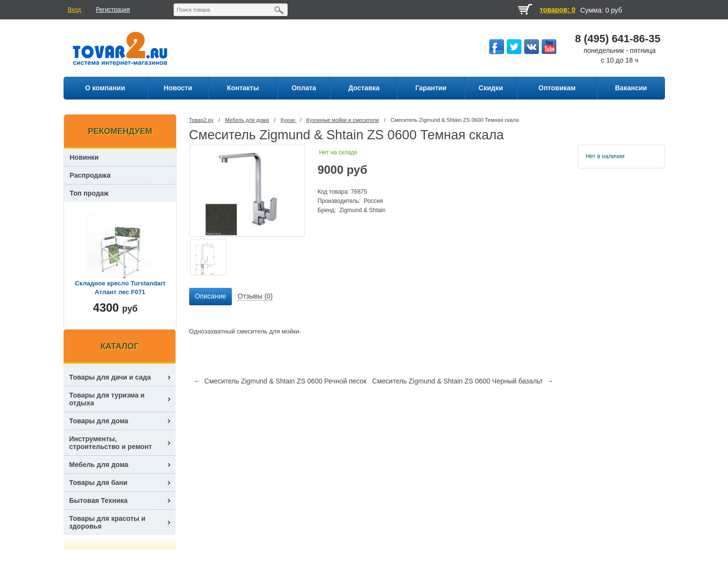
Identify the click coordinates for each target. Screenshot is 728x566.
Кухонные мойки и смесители (343, 120)
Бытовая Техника (99, 500)
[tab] (210, 297)
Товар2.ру (202, 120)
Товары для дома (99, 421)
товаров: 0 (558, 10)
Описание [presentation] (210, 296)
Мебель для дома (247, 120)
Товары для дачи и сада (110, 377)
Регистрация (113, 10)
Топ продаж (89, 193)
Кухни (288, 120)
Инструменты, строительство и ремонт (111, 443)
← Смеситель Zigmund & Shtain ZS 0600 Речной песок (280, 381)
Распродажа (90, 175)
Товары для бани (98, 483)
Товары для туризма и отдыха (107, 399)
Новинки (84, 157)
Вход (74, 10)
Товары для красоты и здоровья (107, 522)
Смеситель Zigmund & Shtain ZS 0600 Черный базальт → (463, 381)
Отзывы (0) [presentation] (255, 296)
